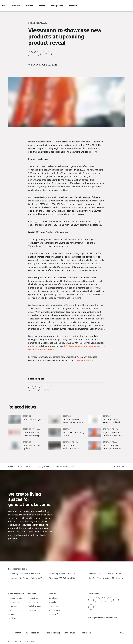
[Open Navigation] (3, 6)
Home (11, 467)
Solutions (29, 6)
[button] (119, 467)
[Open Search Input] (123, 6)
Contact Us (72, 6)
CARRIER (33, 641)
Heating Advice (56, 6)
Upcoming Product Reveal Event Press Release (55, 467)
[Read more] (26, 419)
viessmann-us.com (84, 360)
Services (41, 6)
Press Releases (24, 467)
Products (16, 6)
